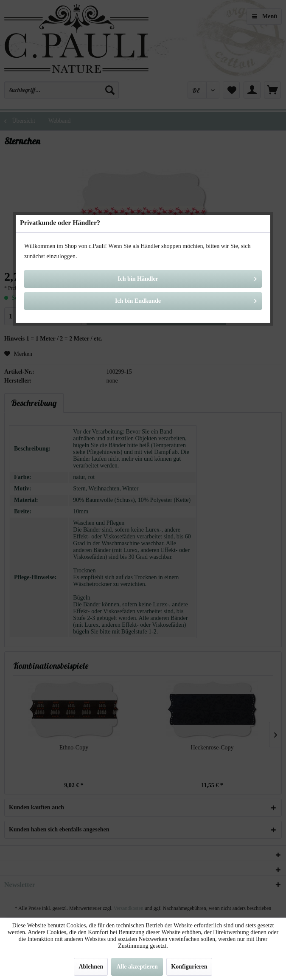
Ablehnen (91, 967)
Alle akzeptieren (137, 967)
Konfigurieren (189, 967)
